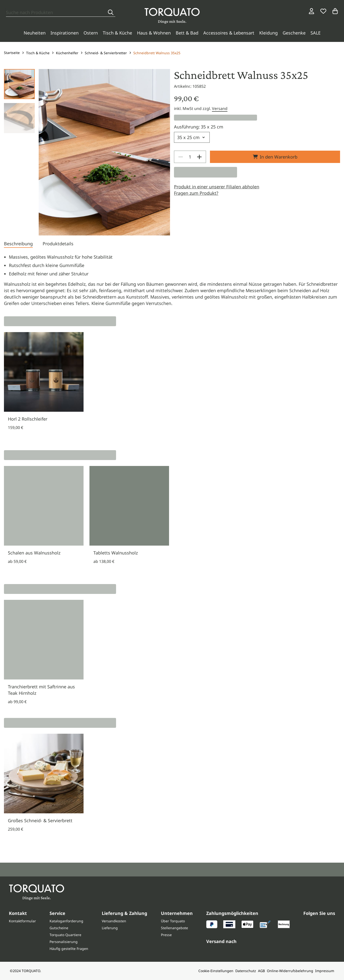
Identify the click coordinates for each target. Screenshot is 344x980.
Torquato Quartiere (65, 935)
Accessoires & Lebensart (229, 33)
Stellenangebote (174, 928)
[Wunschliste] (323, 11)
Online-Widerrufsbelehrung (290, 971)
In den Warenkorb (275, 157)
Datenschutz (246, 971)
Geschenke (294, 33)
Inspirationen (65, 33)
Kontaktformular (22, 921)
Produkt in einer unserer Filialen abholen (217, 187)
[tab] (18, 244)
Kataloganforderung (66, 921)
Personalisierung (64, 942)
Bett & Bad (187, 33)
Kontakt (18, 913)
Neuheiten (35, 33)
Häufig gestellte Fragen (69, 949)
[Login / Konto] (311, 11)
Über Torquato (173, 921)
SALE (316, 33)
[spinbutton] (190, 157)
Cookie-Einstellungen (216, 971)
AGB (261, 971)
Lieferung (110, 928)
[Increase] (199, 157)
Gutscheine (59, 928)
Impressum (325, 971)
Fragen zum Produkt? (196, 193)
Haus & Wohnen (154, 33)
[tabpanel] (172, 280)
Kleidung (268, 33)
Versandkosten (114, 921)
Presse (166, 935)
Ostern (91, 33)
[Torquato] (172, 16)
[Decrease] (181, 157)
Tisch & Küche (117, 33)
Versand (220, 108)
